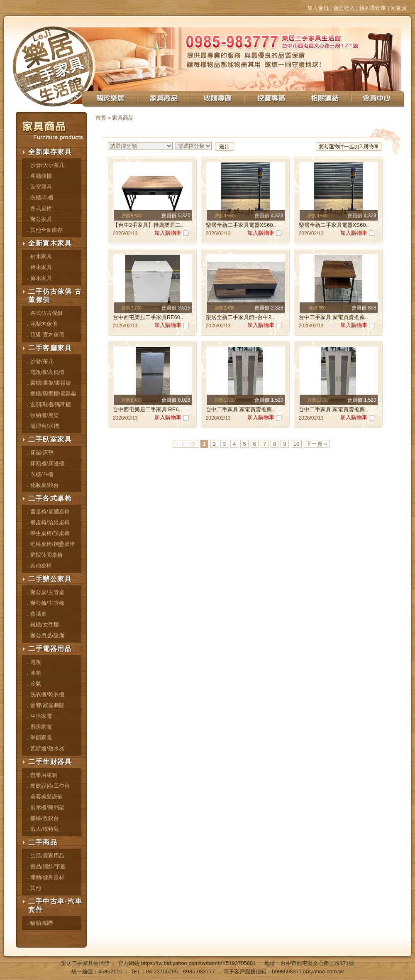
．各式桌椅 (38, 208)
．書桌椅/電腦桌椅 (47, 512)
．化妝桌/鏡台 (42, 485)
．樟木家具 (38, 267)
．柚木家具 (38, 257)
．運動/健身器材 (45, 877)
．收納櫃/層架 (42, 415)
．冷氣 (33, 684)
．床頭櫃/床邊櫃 (45, 463)
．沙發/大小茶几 (45, 165)
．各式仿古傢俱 (44, 313)
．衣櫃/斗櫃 (39, 198)
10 (296, 444)
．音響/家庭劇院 (45, 705)
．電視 (33, 662)
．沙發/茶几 (39, 361)
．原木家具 (38, 278)
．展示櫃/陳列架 (45, 807)
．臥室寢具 (38, 187)
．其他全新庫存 (44, 230)
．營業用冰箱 (41, 775)
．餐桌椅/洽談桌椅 (47, 522)
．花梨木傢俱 (41, 324)
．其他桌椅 (38, 566)
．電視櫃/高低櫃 (45, 372)
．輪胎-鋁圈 (39, 923)
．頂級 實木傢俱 (45, 335)
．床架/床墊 (39, 453)
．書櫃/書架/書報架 (48, 383)
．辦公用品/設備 (45, 635)
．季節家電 (38, 738)
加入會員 (318, 8)
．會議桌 (36, 614)
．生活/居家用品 (45, 856)
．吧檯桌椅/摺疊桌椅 (50, 544)
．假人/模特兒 (42, 829)
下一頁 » (317, 444)
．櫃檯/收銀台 (42, 818)
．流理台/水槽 (42, 426)
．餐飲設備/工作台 (47, 786)
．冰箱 (33, 673)
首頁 (101, 118)
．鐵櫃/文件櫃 (42, 625)
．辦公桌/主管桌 (45, 592)
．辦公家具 (38, 219)
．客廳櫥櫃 (38, 176)
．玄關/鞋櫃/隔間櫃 (48, 404)
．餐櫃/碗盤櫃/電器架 (51, 394)
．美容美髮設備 (44, 797)
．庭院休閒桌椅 (44, 555)
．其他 (33, 888)
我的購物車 (372, 8)
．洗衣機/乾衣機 (45, 694)
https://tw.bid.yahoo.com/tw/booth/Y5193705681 (199, 963)
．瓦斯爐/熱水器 (45, 748)
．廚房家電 (38, 727)
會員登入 (344, 8)
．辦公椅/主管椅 (45, 603)
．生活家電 (38, 716)
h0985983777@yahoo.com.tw (308, 971)
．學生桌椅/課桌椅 (47, 533)
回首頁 (399, 8)
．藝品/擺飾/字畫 (45, 866)
